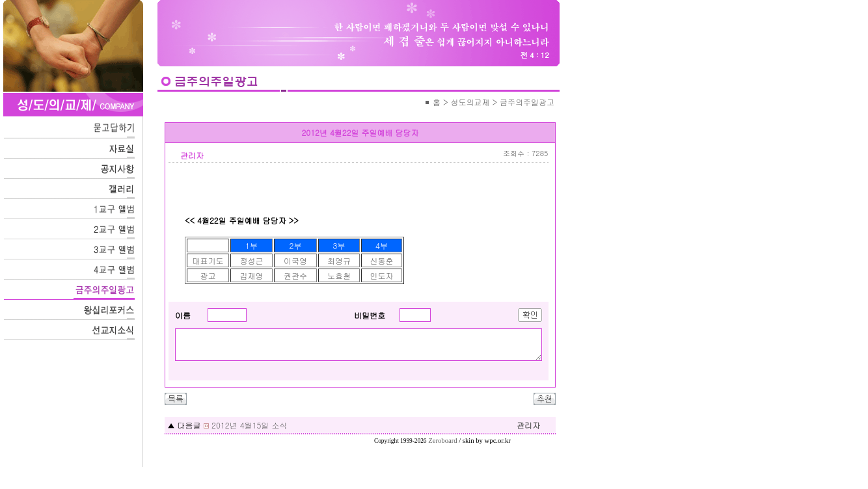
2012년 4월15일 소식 (249, 425)
